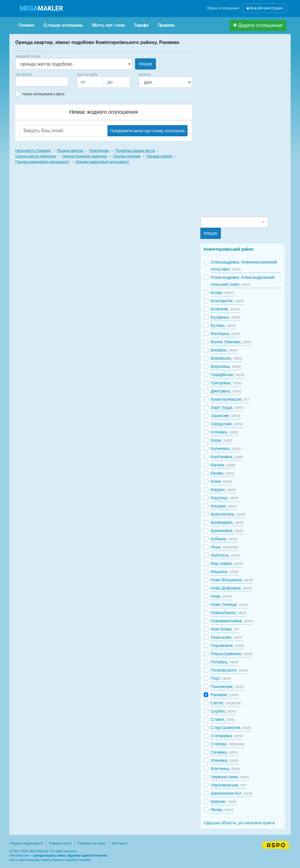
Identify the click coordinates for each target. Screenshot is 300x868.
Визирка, (224, 350)
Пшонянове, (227, 687)
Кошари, (224, 506)
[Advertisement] (245, 128)
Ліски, (224, 547)
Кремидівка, (227, 522)
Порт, (221, 678)
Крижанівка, (227, 531)
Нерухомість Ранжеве (33, 151)
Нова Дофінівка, (231, 588)
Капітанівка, (227, 457)
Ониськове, (226, 637)
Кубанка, (224, 539)
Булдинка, (225, 317)
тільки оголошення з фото (43, 94)
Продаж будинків (127, 156)
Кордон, (223, 490)
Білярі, (222, 293)
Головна (26, 25)
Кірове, (222, 473)
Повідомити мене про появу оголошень (148, 131)
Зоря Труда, (227, 407)
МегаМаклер (20, 856)
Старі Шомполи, (231, 728)
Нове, (221, 596)
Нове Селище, (229, 604)
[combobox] (42, 81)
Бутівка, (223, 325)
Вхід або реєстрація (265, 8)
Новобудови (99, 151)
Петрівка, (225, 662)
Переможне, (227, 646)
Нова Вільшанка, (232, 580)
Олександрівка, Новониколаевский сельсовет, (244, 266)
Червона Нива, (230, 777)
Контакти (119, 843)
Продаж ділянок (160, 156)
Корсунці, (225, 498)
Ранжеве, (225, 695)
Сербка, (223, 711)
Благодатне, (227, 301)
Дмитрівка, (226, 391)
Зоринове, (225, 416)
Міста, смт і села (109, 25)
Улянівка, (224, 760)
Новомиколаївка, (232, 621)
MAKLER (41, 8)
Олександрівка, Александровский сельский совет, (243, 281)
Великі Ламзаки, (231, 342)
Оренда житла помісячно (36, 156)
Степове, (227, 744)
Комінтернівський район (229, 249)
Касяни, (223, 465)
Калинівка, (226, 449)
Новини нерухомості (26, 843)
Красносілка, (228, 514)
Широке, (224, 801)
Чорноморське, (228, 785)
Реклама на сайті (92, 843)
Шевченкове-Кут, (231, 793)
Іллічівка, (224, 432)
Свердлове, (227, 424)
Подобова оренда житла (135, 151)
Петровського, (229, 670)
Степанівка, (227, 736)
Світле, (226, 703)
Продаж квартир (70, 151)
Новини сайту (60, 843)
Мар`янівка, (227, 563)
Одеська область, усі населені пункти (239, 823)
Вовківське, (226, 358)
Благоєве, (225, 309)
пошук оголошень (63, 25)
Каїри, (221, 440)
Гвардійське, (227, 375)
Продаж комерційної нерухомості (42, 162)
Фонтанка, (225, 769)
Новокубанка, (229, 613)
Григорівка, (226, 383)
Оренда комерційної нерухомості (102, 162)
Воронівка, (226, 366)
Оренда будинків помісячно (85, 156)
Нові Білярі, (225, 629)
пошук (145, 64)
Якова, (222, 810)
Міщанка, (224, 572)
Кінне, (221, 481)
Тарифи (141, 25)
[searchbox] (26, 81)
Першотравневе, (232, 654)
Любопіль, (225, 555)
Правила (166, 25)
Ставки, (223, 719)
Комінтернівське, (230, 399)
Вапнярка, (225, 334)
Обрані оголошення (223, 8)
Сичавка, (224, 752)
